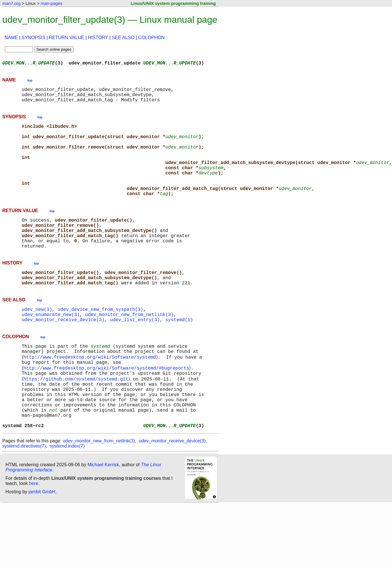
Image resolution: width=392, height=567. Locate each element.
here (34, 535)
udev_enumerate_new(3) (51, 348)
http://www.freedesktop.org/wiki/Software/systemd (91, 394)
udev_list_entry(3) (135, 354)
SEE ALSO (123, 38)
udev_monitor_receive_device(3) (63, 354)
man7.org (11, 3)
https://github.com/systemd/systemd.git (77, 420)
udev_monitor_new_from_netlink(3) (129, 348)
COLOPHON (151, 38)
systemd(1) (179, 354)
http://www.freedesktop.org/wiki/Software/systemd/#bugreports (107, 407)
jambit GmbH (42, 543)
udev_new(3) (37, 341)
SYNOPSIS (33, 38)
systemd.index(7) (67, 497)
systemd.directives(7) (24, 497)
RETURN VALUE (66, 38)
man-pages (51, 3)
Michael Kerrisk (103, 516)
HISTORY (98, 38)
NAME (11, 38)
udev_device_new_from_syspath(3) (100, 341)
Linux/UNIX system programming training (173, 3)
